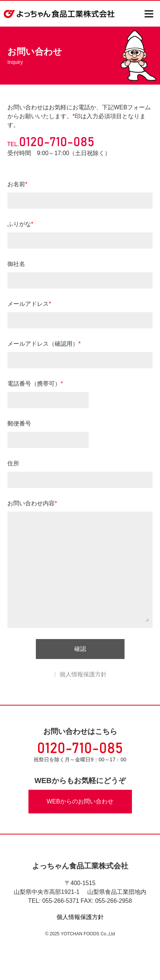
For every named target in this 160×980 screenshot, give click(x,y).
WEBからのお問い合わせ (80, 801)
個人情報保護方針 (80, 917)
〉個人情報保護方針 (80, 674)
